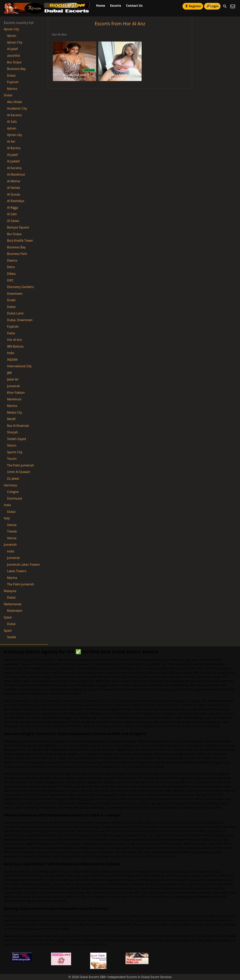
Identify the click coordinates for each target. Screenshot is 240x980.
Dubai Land (15, 313)
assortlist (13, 56)
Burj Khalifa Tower (20, 241)
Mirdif (11, 419)
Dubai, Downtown (20, 320)
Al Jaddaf (13, 161)
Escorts (116, 6)
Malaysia (10, 591)
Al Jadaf (12, 49)
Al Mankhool (16, 174)
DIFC (10, 280)
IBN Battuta (15, 346)
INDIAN (12, 360)
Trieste (12, 531)
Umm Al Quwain (19, 472)
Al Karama (14, 168)
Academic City (17, 108)
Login (212, 6)
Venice (12, 538)
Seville (12, 637)
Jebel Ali (13, 379)
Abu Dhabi (15, 102)
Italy (7, 518)
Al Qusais (14, 194)
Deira (11, 267)
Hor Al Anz (15, 340)
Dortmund (15, 498)
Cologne (13, 492)
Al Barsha (14, 148)
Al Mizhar (14, 181)
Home (101, 6)
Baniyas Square (18, 227)
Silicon (12, 445)
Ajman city (14, 135)
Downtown (15, 294)
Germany (10, 485)
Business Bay (16, 69)
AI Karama (14, 115)
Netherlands (13, 604)
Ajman (12, 36)
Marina (12, 89)
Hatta (11, 333)
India (11, 353)
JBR (9, 373)
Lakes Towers (17, 571)
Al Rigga (13, 208)
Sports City (15, 452)
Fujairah (13, 82)
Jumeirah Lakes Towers (24, 564)
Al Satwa (13, 221)
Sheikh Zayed (17, 439)
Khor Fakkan (16, 393)
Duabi (11, 300)
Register (193, 6)
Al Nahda (14, 188)
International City (19, 366)
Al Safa (12, 214)
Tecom (12, 459)
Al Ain (11, 142)
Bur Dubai (14, 62)
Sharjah (13, 432)
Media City (15, 412)
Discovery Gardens (20, 287)
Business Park (17, 254)
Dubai (11, 75)
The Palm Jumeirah (20, 465)
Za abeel (13, 479)
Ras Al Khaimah (18, 426)
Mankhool (14, 399)
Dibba (11, 274)
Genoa (12, 525)
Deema (12, 260)
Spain (8, 631)
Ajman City (11, 29)
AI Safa (12, 122)
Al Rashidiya (16, 201)
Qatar (8, 617)
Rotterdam (15, 611)
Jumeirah (13, 386)
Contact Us (134, 6)
